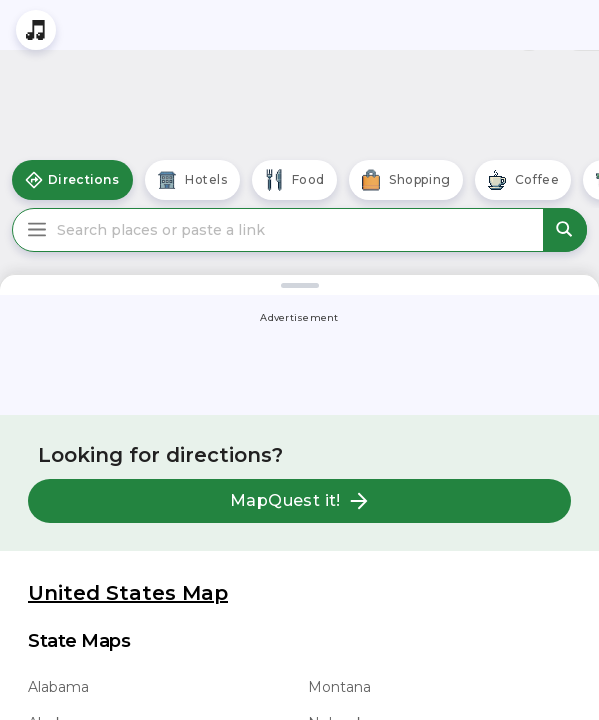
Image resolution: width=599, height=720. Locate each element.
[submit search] (565, 230)
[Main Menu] (37, 230)
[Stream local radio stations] (36, 30)
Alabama (58, 687)
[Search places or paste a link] (299, 230)
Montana (339, 687)
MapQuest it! (299, 501)
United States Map (128, 593)
